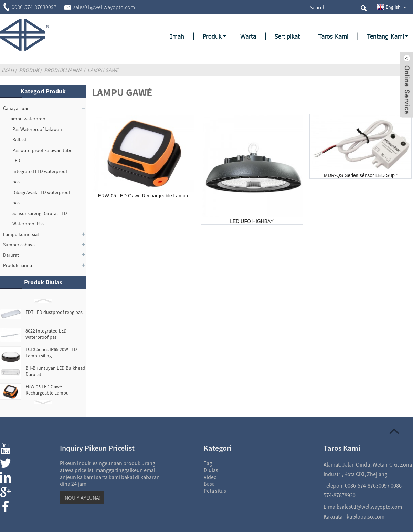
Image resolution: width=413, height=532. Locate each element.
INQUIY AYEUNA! (82, 498)
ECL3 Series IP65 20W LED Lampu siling (51, 352)
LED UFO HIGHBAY (252, 221)
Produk (29, 70)
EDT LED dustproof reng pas (54, 312)
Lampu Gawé (103, 70)
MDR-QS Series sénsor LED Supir (361, 175)
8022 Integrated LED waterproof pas (46, 334)
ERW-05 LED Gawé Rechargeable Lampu (47, 390)
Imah (8, 70)
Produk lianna (63, 70)
